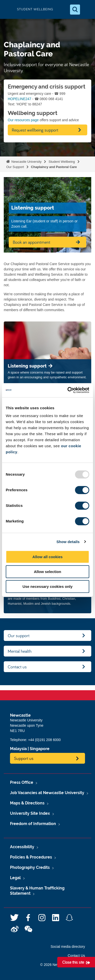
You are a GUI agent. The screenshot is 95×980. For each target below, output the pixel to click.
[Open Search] (75, 10)
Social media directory (68, 947)
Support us (24, 758)
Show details (68, 542)
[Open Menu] (87, 10)
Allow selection (47, 572)
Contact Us (76, 956)
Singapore (40, 749)
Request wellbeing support (35, 130)
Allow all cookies (48, 557)
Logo (8, 9)
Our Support (15, 167)
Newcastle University (26, 162)
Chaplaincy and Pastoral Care (54, 167)
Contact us (17, 667)
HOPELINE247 (19, 99)
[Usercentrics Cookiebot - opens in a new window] (68, 390)
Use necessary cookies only (47, 586)
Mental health (20, 651)
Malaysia (18, 749)
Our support (19, 636)
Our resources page (23, 120)
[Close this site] (76, 962)
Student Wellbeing (62, 162)
